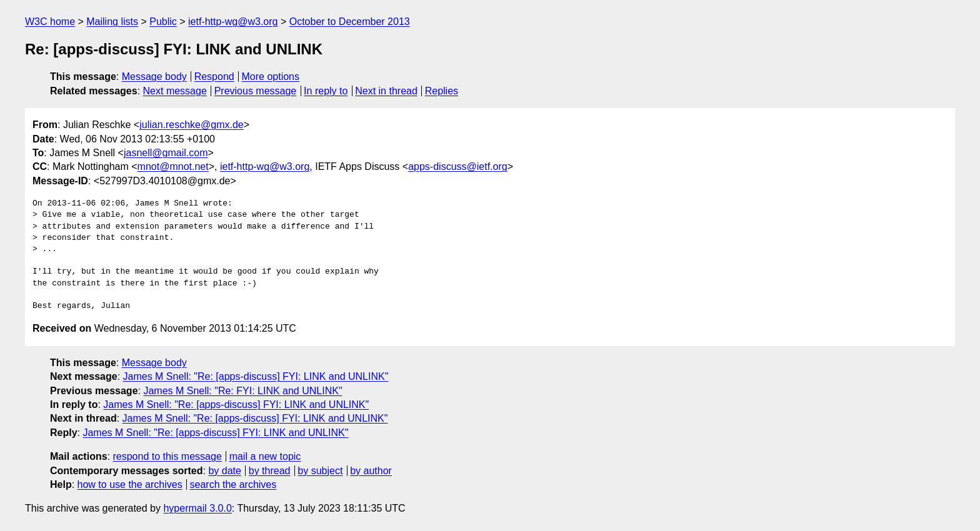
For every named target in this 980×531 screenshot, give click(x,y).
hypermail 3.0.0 (197, 508)
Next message (175, 91)
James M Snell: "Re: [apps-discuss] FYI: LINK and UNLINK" (256, 376)
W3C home (50, 22)
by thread (270, 471)
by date (224, 471)
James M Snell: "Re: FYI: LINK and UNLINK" (242, 391)
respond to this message (167, 456)
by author (371, 471)
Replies (442, 91)
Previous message (256, 91)
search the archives (233, 484)
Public (163, 22)
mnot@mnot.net (173, 166)
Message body (154, 77)
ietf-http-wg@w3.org (233, 22)
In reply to (326, 91)
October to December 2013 (350, 22)
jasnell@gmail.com (166, 153)
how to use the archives (130, 484)
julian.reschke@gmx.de (192, 125)
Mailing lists (112, 22)
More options (271, 77)
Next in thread (386, 91)
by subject (320, 471)
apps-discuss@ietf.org (458, 166)
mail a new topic (265, 456)
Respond (214, 77)
